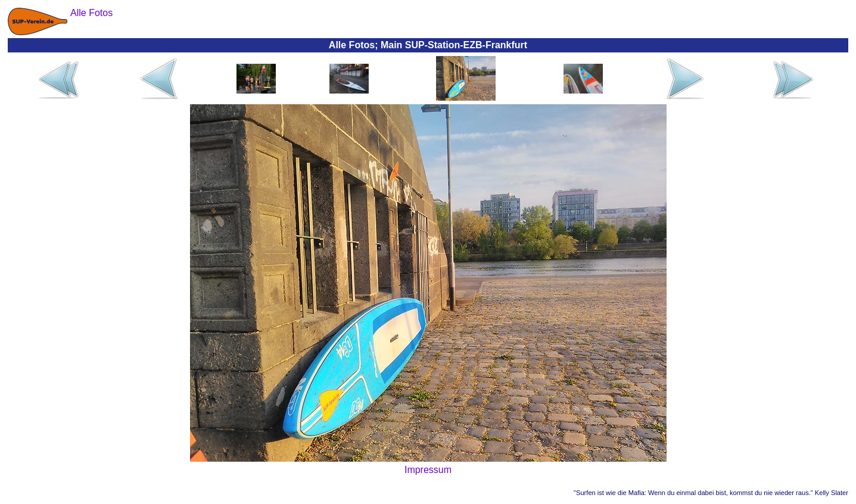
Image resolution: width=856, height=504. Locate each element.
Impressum (428, 470)
